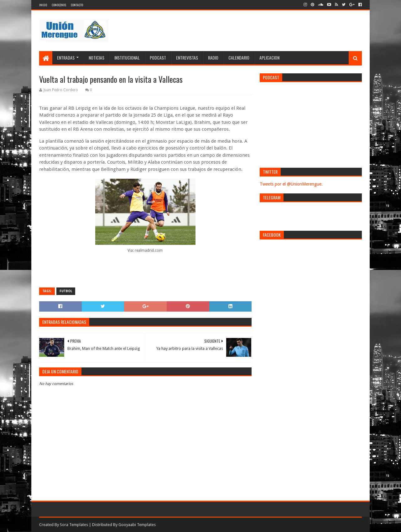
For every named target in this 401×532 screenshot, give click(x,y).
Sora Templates (74, 525)
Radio (213, 58)
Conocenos (59, 5)
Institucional (127, 58)
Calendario (239, 58)
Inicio (43, 5)
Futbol (66, 291)
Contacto (77, 5)
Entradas (66, 58)
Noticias (96, 58)
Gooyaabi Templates (137, 525)
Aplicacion (269, 58)
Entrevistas (187, 58)
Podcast (158, 58)
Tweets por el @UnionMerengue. (291, 184)
